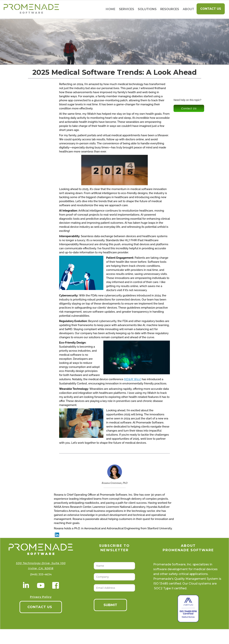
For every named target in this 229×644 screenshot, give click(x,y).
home (111, 9)
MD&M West (132, 379)
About (188, 9)
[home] (29, 9)
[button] (127, 9)
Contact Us (211, 9)
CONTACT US (40, 607)
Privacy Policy (41, 597)
